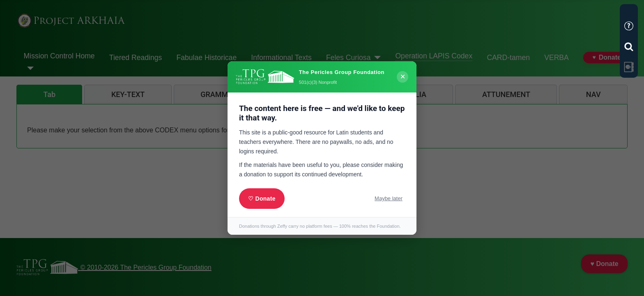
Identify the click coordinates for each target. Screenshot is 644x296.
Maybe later (389, 198)
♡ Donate (262, 199)
